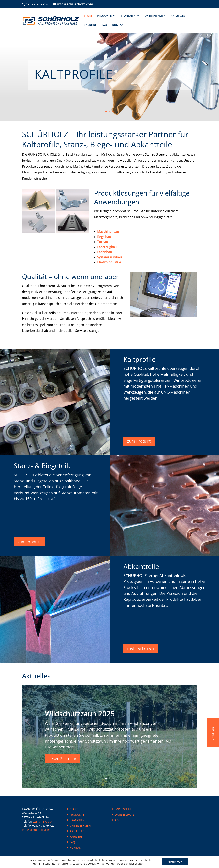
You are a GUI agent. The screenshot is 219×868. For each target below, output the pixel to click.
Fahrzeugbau (107, 247)
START (88, 16)
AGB (118, 820)
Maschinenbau (108, 232)
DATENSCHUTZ (125, 815)
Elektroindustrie (109, 262)
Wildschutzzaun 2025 (80, 714)
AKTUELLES (178, 16)
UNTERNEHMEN (155, 16)
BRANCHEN (128, 16)
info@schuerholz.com (36, 830)
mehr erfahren (141, 648)
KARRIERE (90, 25)
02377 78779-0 (38, 4)
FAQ (104, 25)
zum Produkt (139, 441)
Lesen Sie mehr (63, 759)
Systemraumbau (109, 257)
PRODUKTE (104, 16)
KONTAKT (119, 25)
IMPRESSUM (123, 809)
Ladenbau (105, 252)
